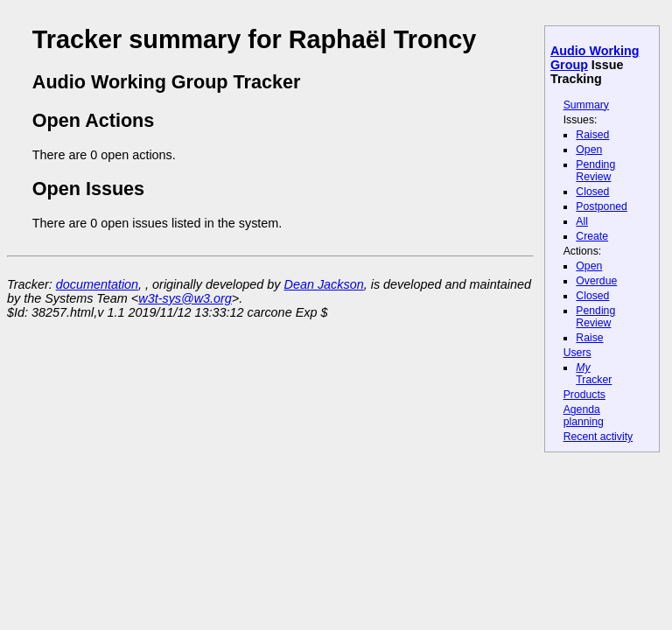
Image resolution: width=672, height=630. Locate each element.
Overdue (596, 281)
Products (584, 395)
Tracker (594, 374)
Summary (586, 105)
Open (589, 150)
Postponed (602, 206)
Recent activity (598, 437)
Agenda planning (584, 416)
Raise (589, 338)
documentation (97, 284)
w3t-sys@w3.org (185, 298)
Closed (592, 192)
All (582, 221)
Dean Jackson (324, 284)
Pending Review (595, 171)
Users (577, 353)
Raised (592, 135)
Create (592, 236)
